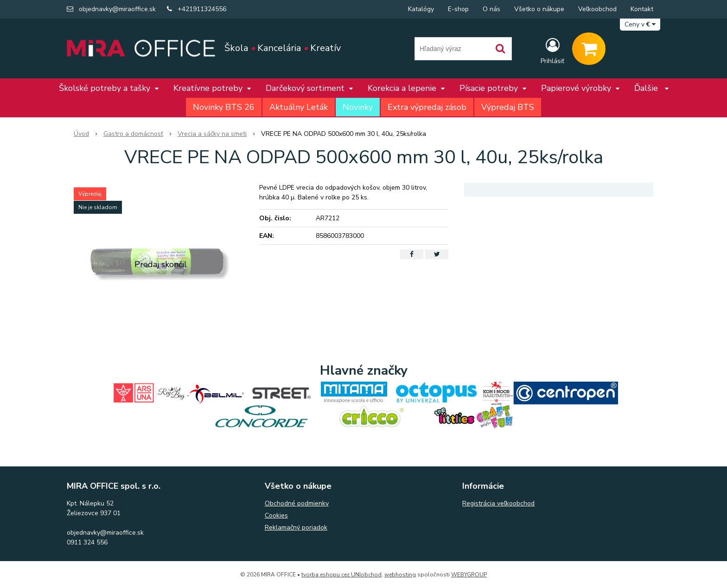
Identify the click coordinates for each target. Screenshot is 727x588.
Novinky (358, 107)
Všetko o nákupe (539, 9)
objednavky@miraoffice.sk (117, 9)
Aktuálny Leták (299, 107)
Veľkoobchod (597, 9)
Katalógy (421, 9)
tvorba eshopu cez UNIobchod (341, 575)
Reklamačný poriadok (296, 527)
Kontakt (642, 9)
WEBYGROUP (469, 575)
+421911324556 (202, 9)
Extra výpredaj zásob (427, 107)
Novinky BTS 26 (224, 107)
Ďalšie (651, 88)
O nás (491, 9)
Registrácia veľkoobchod (498, 503)
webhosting (400, 575)
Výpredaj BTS (508, 107)
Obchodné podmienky (297, 503)
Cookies (276, 515)
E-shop (458, 9)
